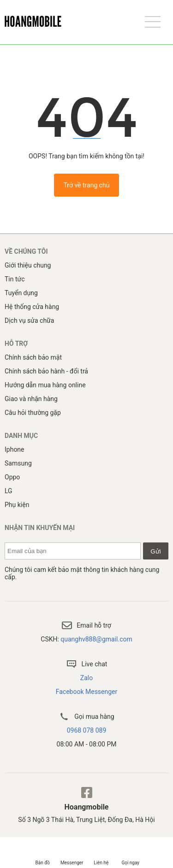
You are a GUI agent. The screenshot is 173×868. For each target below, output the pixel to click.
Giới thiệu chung (28, 265)
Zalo (86, 678)
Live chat (87, 664)
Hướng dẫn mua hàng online (45, 385)
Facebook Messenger (87, 692)
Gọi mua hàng (86, 717)
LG (9, 491)
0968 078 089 (87, 730)
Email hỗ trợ (86, 625)
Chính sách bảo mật (33, 357)
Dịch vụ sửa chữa (29, 320)
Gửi (155, 551)
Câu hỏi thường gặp (33, 413)
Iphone (15, 449)
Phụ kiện (17, 505)
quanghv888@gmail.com (96, 639)
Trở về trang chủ (86, 185)
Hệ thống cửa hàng (32, 307)
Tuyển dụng (21, 293)
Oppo (12, 477)
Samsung (18, 463)
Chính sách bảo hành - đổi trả (46, 371)
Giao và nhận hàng (31, 399)
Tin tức (15, 279)
